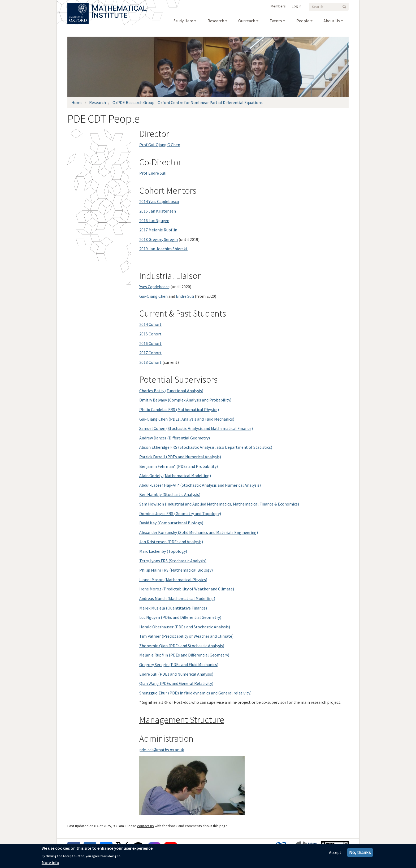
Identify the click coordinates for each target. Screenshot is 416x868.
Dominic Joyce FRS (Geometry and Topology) (180, 513)
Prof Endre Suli (153, 173)
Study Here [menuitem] (183, 21)
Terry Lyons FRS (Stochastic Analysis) (173, 561)
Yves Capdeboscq (154, 287)
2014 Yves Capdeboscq (159, 201)
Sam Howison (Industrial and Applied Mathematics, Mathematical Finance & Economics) (219, 504)
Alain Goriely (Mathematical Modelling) (175, 476)
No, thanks (360, 852)
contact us (146, 826)
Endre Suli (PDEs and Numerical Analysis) (176, 674)
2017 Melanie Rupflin (158, 230)
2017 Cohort (150, 353)
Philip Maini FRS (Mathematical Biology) (176, 570)
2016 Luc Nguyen (154, 221)
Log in (297, 6)
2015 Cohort (150, 334)
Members (278, 6)
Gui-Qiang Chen (153, 296)
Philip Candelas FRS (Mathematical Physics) (179, 409)
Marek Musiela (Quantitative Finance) (173, 608)
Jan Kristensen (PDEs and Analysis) (171, 542)
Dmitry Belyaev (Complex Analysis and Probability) (185, 400)
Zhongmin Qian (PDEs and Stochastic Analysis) (182, 646)
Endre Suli (185, 296)
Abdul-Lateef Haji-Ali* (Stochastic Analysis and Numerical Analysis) (200, 485)
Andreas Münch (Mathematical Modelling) (177, 598)
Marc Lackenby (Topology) (163, 551)
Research (97, 102)
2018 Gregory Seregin (159, 239)
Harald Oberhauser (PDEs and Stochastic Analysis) (185, 627)
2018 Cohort (150, 362)
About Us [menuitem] (332, 21)
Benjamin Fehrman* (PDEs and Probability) (179, 466)
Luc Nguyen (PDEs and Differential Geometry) (180, 617)
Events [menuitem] (276, 21)
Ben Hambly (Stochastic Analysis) (170, 494)
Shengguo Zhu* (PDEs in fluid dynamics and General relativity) (195, 693)
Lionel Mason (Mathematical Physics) (173, 580)
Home (77, 102)
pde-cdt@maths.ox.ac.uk (162, 750)
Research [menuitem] (216, 21)
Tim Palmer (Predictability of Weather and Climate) (186, 636)
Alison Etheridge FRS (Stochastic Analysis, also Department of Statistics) (206, 447)
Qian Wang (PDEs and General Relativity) (176, 683)
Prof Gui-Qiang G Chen (160, 145)
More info (50, 862)
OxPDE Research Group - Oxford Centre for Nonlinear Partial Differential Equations (188, 102)
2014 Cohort (150, 324)
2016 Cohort (150, 343)
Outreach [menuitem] (247, 21)
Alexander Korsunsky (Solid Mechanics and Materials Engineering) (199, 532)
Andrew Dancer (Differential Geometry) (175, 438)
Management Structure (182, 720)
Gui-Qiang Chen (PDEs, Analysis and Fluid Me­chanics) (187, 419)
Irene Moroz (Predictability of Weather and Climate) (187, 589)
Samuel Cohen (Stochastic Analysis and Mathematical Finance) (196, 428)
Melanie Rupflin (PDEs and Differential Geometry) (184, 655)
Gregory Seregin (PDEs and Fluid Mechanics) (179, 664)
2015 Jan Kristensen (158, 211)
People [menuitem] (303, 21)
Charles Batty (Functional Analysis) (171, 391)
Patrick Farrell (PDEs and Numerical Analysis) (180, 457)
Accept (335, 852)
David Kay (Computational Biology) (171, 523)
